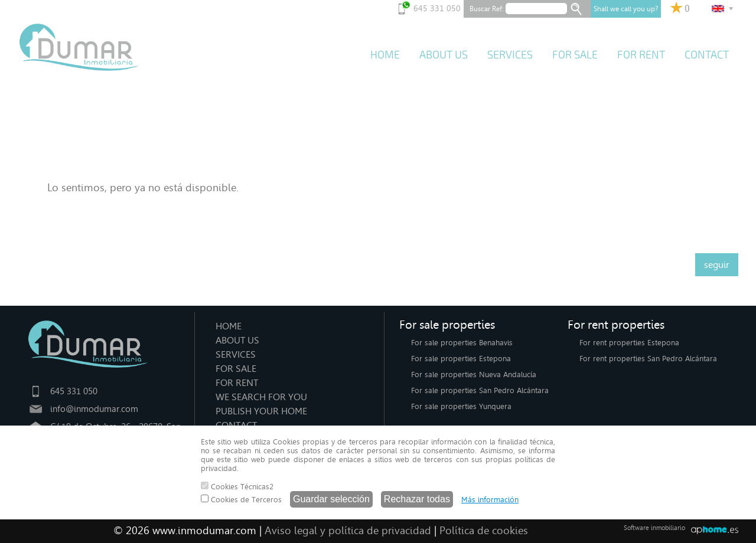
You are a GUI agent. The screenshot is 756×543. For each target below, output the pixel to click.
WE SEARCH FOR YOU (261, 397)
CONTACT (707, 55)
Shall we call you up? (626, 9)
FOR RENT (641, 55)
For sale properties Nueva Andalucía (474, 374)
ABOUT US (444, 55)
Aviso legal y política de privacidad (348, 531)
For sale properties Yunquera (461, 406)
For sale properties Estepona (461, 359)
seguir (717, 265)
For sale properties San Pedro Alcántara (480, 390)
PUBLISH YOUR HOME (261, 411)
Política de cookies (484, 531)
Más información (490, 500)
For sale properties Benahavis (462, 343)
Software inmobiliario (654, 528)
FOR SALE (575, 55)
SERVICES (510, 55)
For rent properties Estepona (629, 343)
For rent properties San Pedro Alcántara (648, 359)
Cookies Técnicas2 (237, 486)
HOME (385, 55)
